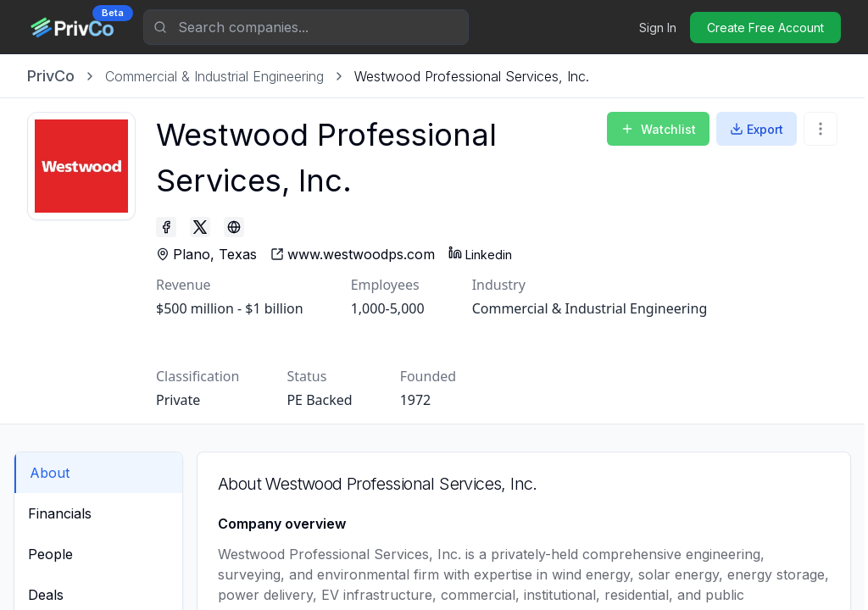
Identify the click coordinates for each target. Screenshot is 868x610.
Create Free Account (765, 28)
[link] (472, 76)
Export (757, 129)
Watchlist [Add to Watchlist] (658, 129)
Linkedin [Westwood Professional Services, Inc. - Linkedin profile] (480, 254)
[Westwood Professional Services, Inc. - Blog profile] (234, 227)
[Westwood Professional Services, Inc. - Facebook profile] (166, 227)
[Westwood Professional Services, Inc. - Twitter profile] (200, 227)
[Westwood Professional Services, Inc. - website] (353, 254)
